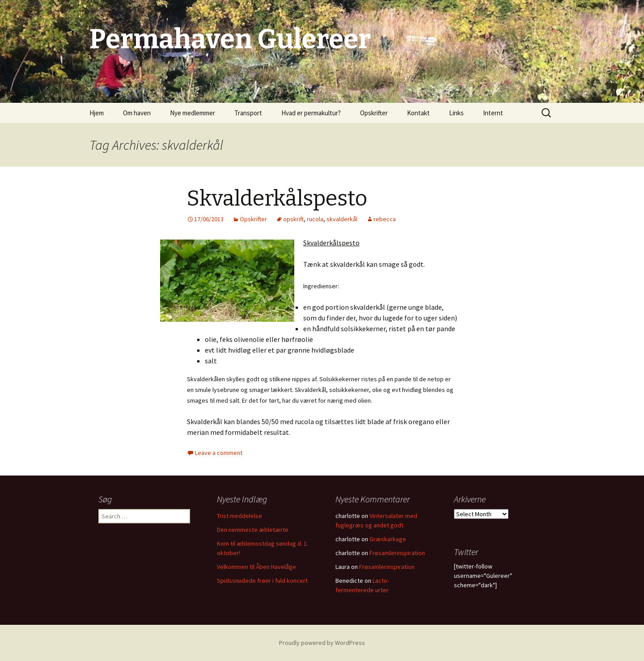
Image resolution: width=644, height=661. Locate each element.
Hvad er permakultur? (311, 113)
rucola (315, 219)
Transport (248, 113)
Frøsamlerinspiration (397, 553)
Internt (493, 113)
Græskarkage (388, 539)
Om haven (137, 113)
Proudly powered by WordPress (322, 643)
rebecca (385, 219)
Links (456, 113)
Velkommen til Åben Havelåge (256, 567)
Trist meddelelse (239, 516)
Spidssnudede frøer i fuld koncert (262, 581)
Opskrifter (374, 113)
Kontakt (418, 113)
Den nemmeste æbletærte (253, 530)
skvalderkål (342, 219)
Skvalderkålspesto (277, 198)
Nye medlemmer (193, 113)
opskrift (293, 219)
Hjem (97, 113)
